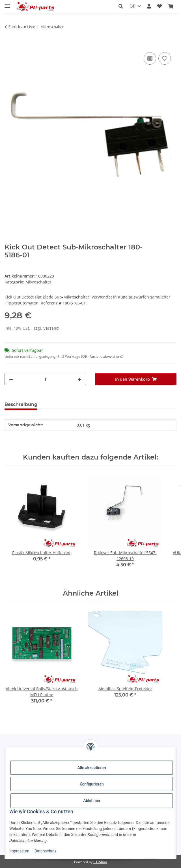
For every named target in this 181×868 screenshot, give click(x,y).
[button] (122, 6)
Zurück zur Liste (22, 27)
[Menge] (45, 379)
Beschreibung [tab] (21, 404)
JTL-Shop (100, 862)
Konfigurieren (91, 784)
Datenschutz (46, 851)
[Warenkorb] (171, 6)
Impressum (19, 851)
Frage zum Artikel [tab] (67, 404)
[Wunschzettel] (160, 6)
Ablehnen (91, 801)
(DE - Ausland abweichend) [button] (102, 356)
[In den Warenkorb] (9, 45)
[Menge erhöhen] (79, 379)
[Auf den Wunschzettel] (165, 58)
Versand (51, 328)
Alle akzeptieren (91, 768)
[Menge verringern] (11, 379)
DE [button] (132, 6)
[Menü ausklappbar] (7, 4)
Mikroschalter (38, 282)
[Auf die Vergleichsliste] (150, 58)
